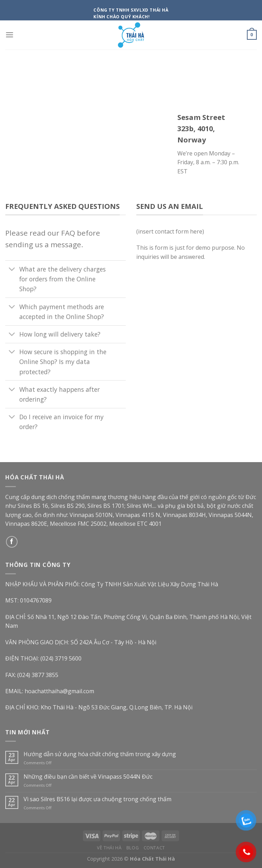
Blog (133, 848)
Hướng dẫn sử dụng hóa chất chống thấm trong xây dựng (100, 754)
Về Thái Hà (109, 848)
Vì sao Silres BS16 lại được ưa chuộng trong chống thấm (97, 799)
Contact (154, 848)
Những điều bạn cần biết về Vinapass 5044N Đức (88, 777)
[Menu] (9, 35)
